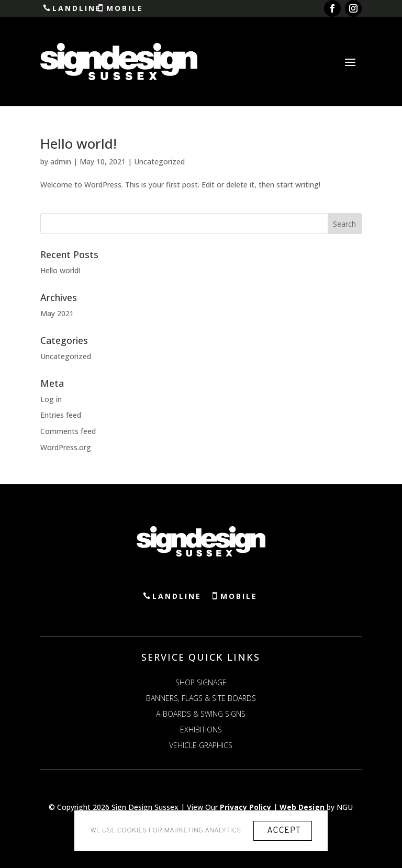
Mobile (128, 8)
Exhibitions (201, 730)
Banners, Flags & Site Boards (201, 699)
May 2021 (57, 313)
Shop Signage (201, 683)
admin (61, 162)
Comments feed (68, 431)
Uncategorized (159, 162)
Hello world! (79, 143)
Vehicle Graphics (201, 746)
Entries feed (61, 415)
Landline (80, 8)
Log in (51, 399)
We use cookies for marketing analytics (165, 831)
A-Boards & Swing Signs (201, 715)
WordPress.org (66, 447)
